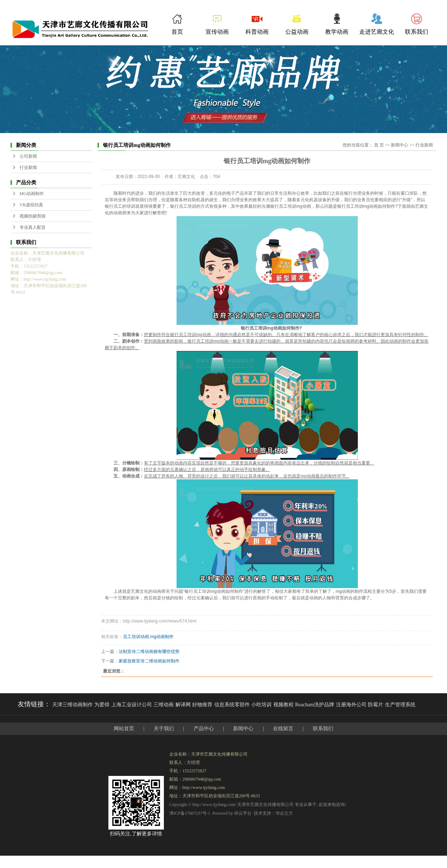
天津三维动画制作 (73, 705)
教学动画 (337, 32)
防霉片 (376, 705)
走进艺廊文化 (377, 32)
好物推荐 (202, 705)
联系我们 (417, 32)
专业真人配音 (33, 227)
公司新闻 (28, 156)
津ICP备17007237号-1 (190, 813)
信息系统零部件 (232, 705)
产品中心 (204, 729)
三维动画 (164, 705)
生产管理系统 (400, 705)
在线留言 (283, 729)
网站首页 (124, 729)
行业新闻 (28, 168)
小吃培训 (261, 705)
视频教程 (283, 705)
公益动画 (297, 32)
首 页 (379, 145)
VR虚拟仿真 (31, 205)
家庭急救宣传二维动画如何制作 (149, 661)
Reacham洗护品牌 (315, 705)
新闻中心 (400, 145)
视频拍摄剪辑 (33, 216)
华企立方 (284, 813)
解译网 (183, 705)
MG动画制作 (32, 194)
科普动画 (257, 32)
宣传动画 (217, 32)
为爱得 (102, 705)
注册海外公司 (351, 705)
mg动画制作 (162, 637)
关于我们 (164, 729)
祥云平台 (243, 813)
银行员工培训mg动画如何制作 (366, 206)
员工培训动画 (136, 637)
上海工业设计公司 (132, 705)
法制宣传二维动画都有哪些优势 (149, 652)
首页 (177, 32)
